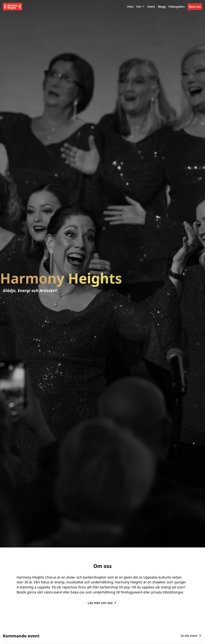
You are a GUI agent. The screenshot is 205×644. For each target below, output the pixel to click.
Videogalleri (177, 7)
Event (151, 7)
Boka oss (195, 7)
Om (140, 7)
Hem (130, 7)
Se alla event (191, 636)
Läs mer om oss (102, 603)
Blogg (162, 7)
